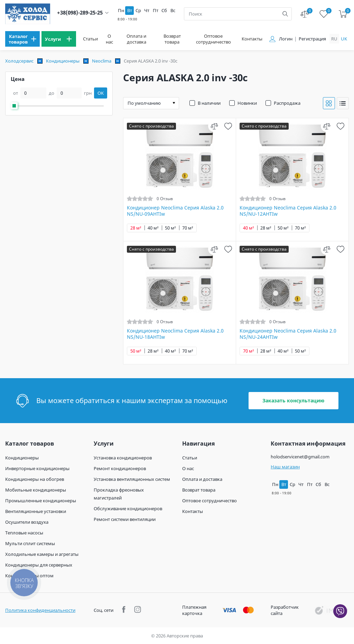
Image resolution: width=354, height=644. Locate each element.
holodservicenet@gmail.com (300, 457)
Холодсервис (19, 61)
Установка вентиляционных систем (132, 479)
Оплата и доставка (136, 39)
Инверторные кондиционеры (37, 468)
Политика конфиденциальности (40, 610)
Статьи (90, 39)
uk (344, 39)
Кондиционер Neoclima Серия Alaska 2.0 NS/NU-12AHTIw (288, 211)
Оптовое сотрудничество (213, 39)
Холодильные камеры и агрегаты (42, 554)
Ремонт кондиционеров (120, 468)
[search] (285, 14)
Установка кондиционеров (123, 458)
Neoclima (102, 61)
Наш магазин (285, 467)
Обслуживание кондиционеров (128, 508)
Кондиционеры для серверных (39, 565)
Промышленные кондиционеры (41, 501)
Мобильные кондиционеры (36, 490)
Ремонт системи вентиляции (125, 519)
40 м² (153, 228)
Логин (286, 39)
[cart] (343, 14)
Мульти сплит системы (30, 543)
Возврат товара (172, 39)
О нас (109, 39)
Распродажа (287, 103)
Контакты (252, 39)
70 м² (188, 228)
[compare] (214, 126)
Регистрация (312, 39)
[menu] (22, 39)
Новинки (247, 103)
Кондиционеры (63, 61)
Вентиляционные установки (36, 511)
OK (101, 93)
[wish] (228, 126)
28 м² (136, 228)
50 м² (170, 228)
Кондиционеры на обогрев (35, 479)
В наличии (209, 103)
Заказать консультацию (293, 400)
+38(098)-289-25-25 (80, 13)
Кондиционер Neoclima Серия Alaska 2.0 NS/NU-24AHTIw (288, 334)
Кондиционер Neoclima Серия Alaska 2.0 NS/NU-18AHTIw (175, 334)
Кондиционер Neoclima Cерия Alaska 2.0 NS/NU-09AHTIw (175, 211)
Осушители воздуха (27, 522)
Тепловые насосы (24, 533)
